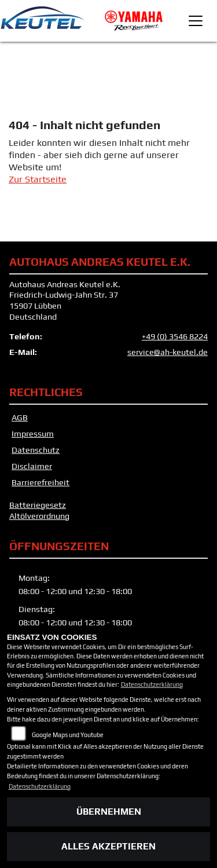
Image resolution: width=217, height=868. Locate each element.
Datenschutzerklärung (152, 684)
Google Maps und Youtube (68, 735)
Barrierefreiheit (41, 482)
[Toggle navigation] (196, 21)
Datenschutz (36, 450)
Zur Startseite (38, 179)
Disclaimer (32, 466)
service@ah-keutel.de (168, 352)
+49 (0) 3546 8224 (175, 336)
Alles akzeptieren (108, 846)
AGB (20, 417)
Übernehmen (109, 812)
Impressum (33, 434)
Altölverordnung (39, 516)
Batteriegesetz (38, 505)
